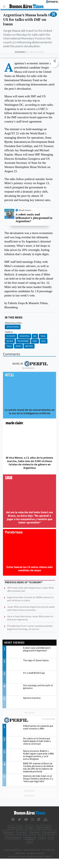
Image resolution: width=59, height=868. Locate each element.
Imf (35, 336)
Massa (18, 346)
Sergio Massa (13, 327)
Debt (35, 341)
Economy (11, 336)
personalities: (13, 323)
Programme (23, 341)
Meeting (29, 346)
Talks (43, 336)
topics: (9, 332)
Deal (44, 341)
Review (10, 341)
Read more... (26, 210)
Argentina (25, 336)
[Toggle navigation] (5, 6)
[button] (53, 14)
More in (30, 364)
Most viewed (14, 643)
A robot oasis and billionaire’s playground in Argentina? (34, 218)
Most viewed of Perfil (29, 720)
